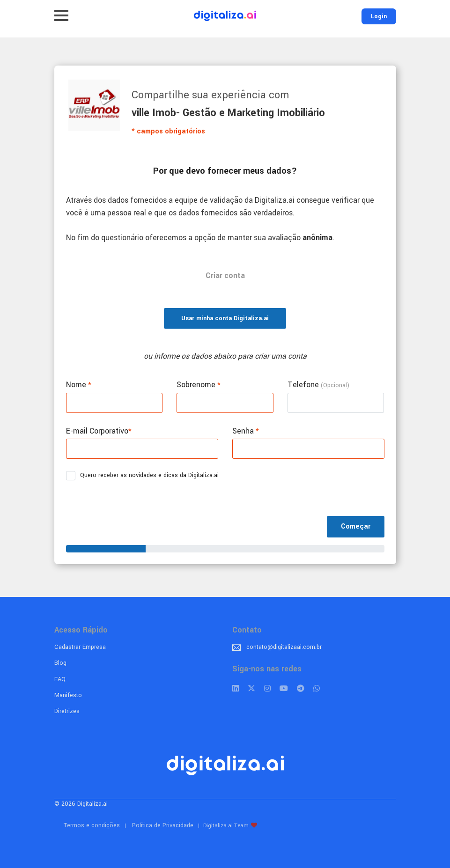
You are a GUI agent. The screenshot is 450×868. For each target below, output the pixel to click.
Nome (79, 385)
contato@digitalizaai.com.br (284, 647)
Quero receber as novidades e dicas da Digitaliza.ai (145, 476)
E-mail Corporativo (99, 431)
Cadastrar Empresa (80, 647)
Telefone (318, 385)
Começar (356, 526)
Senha (246, 431)
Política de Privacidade (163, 825)
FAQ (60, 679)
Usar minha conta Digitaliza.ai (225, 318)
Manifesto (68, 695)
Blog (60, 663)
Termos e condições (92, 825)
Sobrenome (199, 385)
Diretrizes (67, 711)
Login (379, 16)
